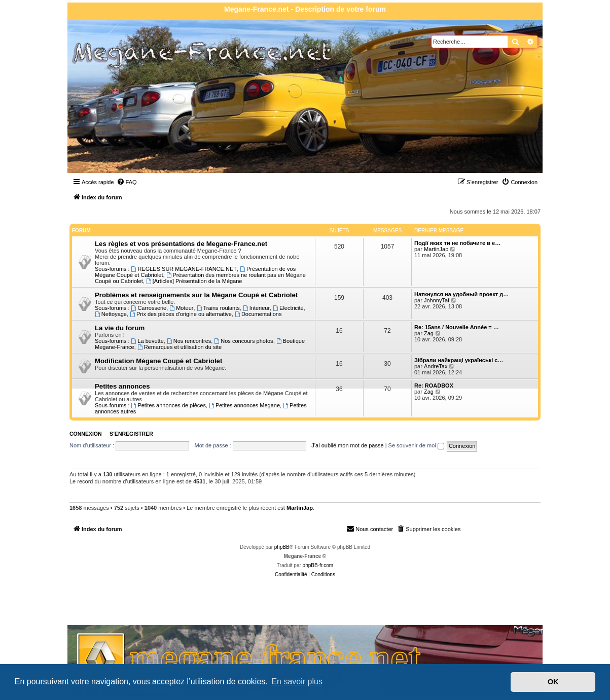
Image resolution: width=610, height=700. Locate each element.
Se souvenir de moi (416, 445)
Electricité (288, 308)
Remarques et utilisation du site (180, 347)
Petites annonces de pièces (169, 405)
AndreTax (436, 366)
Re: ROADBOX (434, 386)
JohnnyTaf (437, 300)
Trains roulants (218, 308)
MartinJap (436, 249)
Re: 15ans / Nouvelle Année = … (457, 327)
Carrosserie (149, 308)
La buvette (148, 341)
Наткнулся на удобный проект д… (461, 294)
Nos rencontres (189, 341)
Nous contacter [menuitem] (370, 529)
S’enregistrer (131, 434)
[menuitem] (127, 182)
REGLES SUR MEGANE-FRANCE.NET (184, 269)
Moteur (181, 308)
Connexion (86, 434)
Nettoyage (111, 314)
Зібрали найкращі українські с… (459, 360)
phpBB (282, 547)
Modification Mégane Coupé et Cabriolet (158, 361)
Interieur (256, 308)
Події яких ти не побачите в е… (457, 243)
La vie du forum (120, 328)
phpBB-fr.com (318, 565)
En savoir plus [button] (297, 681)
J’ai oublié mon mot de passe (347, 445)
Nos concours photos (243, 341)
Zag (429, 333)
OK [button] (553, 682)
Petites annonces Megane (244, 405)
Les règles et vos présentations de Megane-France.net (181, 244)
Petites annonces (122, 386)
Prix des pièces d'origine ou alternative (181, 314)
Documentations (258, 314)
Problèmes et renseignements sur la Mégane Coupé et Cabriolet (196, 295)
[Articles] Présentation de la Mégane (194, 281)
